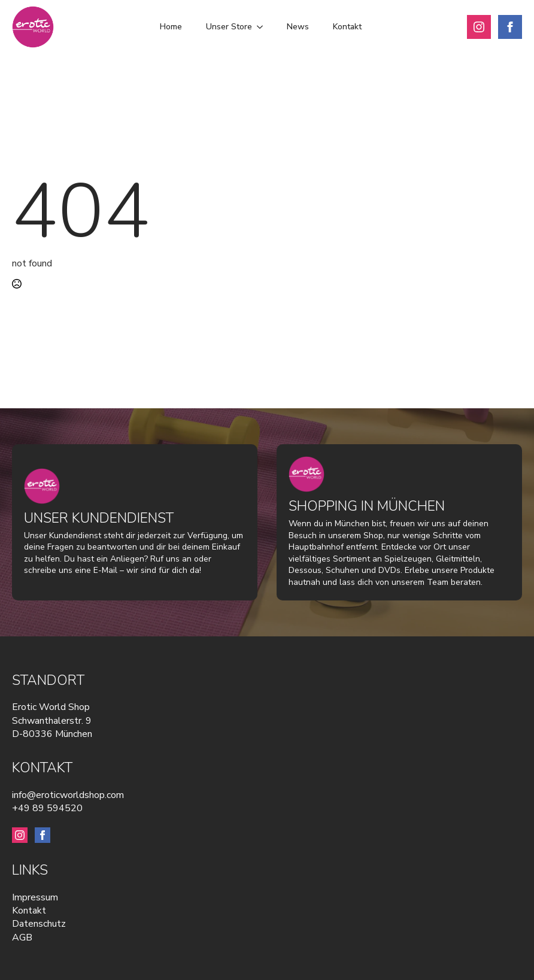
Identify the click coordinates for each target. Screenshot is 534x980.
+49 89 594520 (47, 808)
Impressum (35, 897)
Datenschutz (39, 924)
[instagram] (479, 27)
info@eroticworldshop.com (68, 795)
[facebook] (510, 27)
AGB (22, 937)
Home (171, 27)
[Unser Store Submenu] (263, 27)
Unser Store (229, 27)
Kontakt (347, 27)
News (298, 27)
